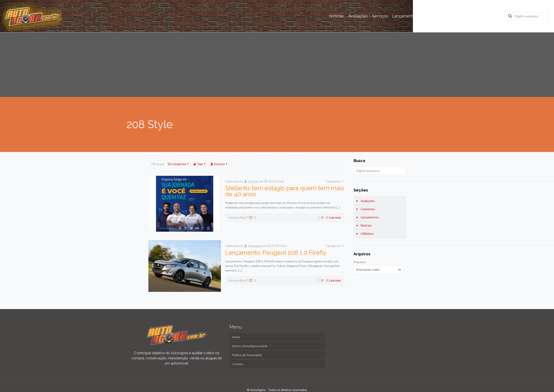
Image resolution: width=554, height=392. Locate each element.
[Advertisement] (277, 65)
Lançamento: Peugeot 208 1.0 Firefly (276, 253)
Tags (200, 164)
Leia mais (335, 217)
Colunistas (368, 209)
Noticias (253, 181)
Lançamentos (370, 217)
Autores (219, 164)
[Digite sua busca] (527, 16)
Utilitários (367, 234)
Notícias (366, 225)
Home (236, 337)
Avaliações (368, 201)
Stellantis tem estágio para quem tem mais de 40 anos (285, 191)
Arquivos (360, 262)
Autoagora (255, 246)
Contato (238, 364)
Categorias (179, 164)
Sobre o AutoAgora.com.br (250, 346)
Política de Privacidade (247, 355)
